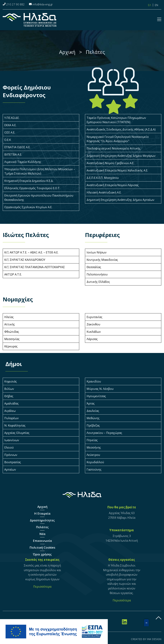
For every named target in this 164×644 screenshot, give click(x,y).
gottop (159, 618)
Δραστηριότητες (42, 520)
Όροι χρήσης (42, 554)
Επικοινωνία (42, 541)
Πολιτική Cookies (42, 547)
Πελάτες (42, 527)
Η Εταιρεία (42, 513)
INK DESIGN (154, 639)
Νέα (42, 534)
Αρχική (42, 507)
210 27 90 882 (15, 4)
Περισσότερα (42, 587)
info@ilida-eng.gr (43, 4)
